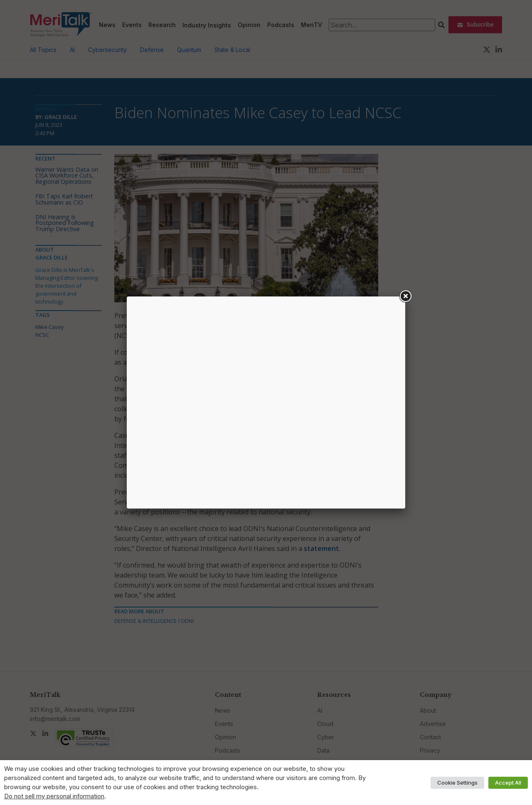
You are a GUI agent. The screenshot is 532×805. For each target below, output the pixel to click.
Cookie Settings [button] (457, 783)
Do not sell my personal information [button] (54, 796)
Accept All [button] (508, 783)
